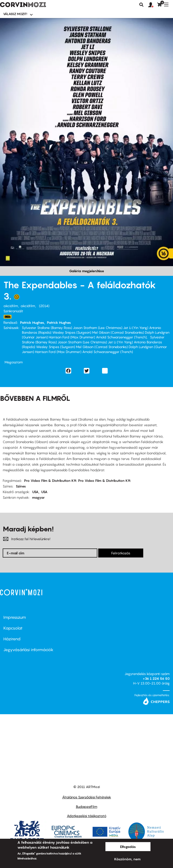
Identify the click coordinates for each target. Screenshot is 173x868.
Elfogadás (128, 847)
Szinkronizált (13, 311)
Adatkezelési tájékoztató (87, 816)
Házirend (12, 639)
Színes (21, 486)
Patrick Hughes (32, 322)
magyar (38, 497)
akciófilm (11, 306)
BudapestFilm (87, 807)
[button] (153, 5)
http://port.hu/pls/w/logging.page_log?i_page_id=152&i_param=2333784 (7, 317)
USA (35, 492)
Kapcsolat (13, 628)
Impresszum (15, 617)
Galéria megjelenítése (87, 271)
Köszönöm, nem (127, 859)
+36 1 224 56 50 (156, 678)
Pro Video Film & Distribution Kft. (50, 480)
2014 (44, 306)
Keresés (141, 5)
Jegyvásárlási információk (28, 650)
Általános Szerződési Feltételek (87, 797)
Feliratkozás (121, 553)
